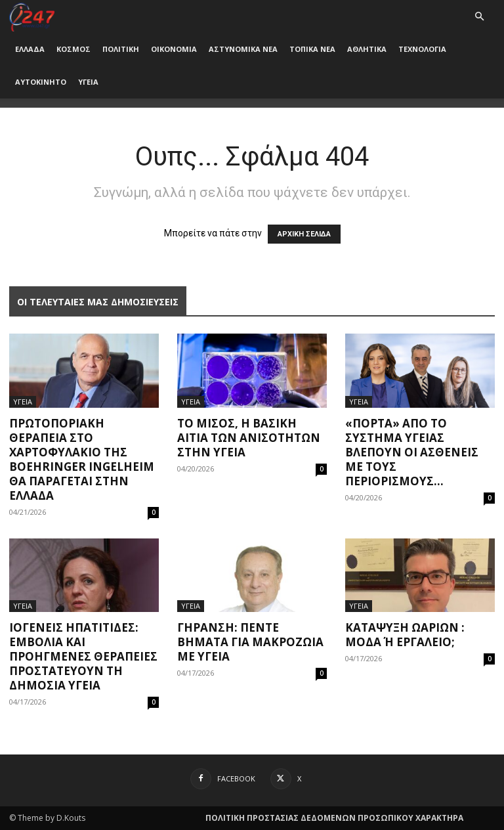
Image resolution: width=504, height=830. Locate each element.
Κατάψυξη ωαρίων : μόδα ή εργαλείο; (405, 635)
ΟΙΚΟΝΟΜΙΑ (174, 49)
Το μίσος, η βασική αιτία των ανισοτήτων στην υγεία (249, 438)
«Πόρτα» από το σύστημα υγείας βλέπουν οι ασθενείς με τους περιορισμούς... (412, 452)
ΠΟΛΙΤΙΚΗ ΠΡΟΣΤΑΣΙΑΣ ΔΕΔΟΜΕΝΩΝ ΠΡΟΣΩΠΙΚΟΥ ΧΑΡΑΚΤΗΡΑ (334, 818)
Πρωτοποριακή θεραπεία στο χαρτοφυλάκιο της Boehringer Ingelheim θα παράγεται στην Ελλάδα (82, 459)
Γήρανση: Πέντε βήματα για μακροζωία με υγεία (250, 642)
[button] (479, 17)
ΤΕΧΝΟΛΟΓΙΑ (422, 49)
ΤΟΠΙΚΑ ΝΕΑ (312, 49)
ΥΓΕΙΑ (88, 82)
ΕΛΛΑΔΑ (30, 49)
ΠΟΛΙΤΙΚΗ (121, 49)
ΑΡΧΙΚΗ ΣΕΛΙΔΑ (304, 234)
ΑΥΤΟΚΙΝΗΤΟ (41, 82)
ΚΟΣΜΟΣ (73, 49)
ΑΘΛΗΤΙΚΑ (367, 49)
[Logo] (32, 16)
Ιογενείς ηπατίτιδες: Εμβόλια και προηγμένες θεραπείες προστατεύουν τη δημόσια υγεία (83, 656)
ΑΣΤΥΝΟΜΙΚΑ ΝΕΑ (243, 49)
